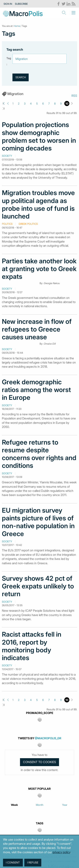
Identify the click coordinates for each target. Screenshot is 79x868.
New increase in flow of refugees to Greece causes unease (37, 329)
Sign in (8, 4)
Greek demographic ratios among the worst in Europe (36, 390)
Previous (8, 103)
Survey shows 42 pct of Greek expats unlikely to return (38, 586)
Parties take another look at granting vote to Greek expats (39, 269)
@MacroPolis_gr (48, 738)
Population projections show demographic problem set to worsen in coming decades (39, 136)
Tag (9, 58)
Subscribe (21, 4)
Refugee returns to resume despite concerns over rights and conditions (39, 454)
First (4, 103)
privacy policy (61, 852)
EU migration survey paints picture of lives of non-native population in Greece (38, 522)
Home (17, 26)
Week (14, 805)
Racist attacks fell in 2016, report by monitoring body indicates (32, 646)
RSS (74, 96)
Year (65, 805)
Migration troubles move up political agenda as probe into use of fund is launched (38, 204)
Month (40, 805)
